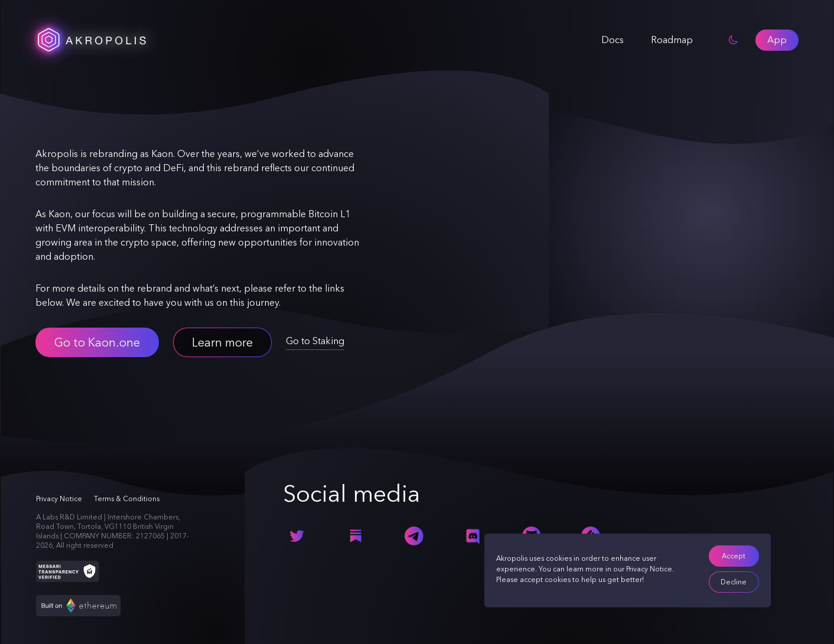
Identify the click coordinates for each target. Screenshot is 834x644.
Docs (613, 40)
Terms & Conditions (127, 499)
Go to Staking (315, 341)
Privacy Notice (649, 569)
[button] (777, 40)
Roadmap (672, 40)
